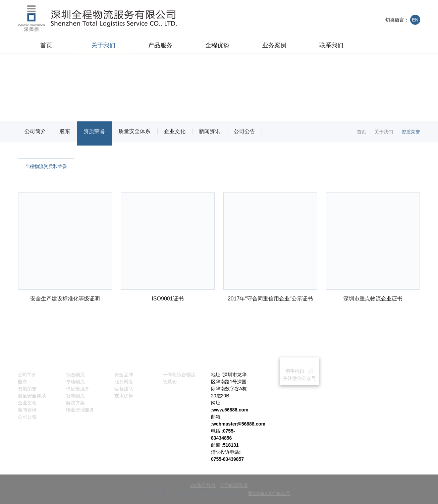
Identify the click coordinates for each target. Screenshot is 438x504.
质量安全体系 (134, 131)
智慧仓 (170, 382)
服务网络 (124, 382)
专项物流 (75, 382)
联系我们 (331, 45)
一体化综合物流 (179, 375)
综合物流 (75, 375)
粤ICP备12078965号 (269, 493)
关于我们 (103, 45)
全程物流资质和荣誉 (46, 166)
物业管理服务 (80, 410)
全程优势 (217, 45)
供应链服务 (78, 389)
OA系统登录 (203, 485)
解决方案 (75, 403)
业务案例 (274, 45)
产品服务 (160, 45)
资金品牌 (124, 375)
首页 (46, 45)
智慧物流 (75, 396)
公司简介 (35, 131)
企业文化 (175, 131)
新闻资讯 (210, 131)
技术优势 (124, 396)
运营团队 (124, 389)
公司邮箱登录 (234, 485)
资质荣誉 (94, 132)
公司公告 (244, 131)
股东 (65, 131)
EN (415, 20)
